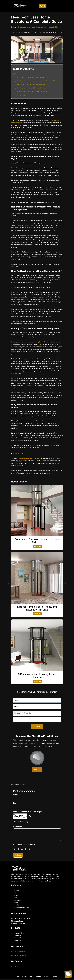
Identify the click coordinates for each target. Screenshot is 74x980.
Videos (17, 898)
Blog (16, 903)
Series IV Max (19, 933)
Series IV (18, 936)
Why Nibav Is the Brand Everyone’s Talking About (33, 91)
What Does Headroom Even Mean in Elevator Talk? (33, 77)
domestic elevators (27, 235)
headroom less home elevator (29, 458)
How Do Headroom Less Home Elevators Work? (32, 84)
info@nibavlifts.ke (20, 955)
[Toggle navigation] (59, 6)
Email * (16, 803)
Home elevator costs (22, 907)
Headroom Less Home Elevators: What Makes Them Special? (36, 81)
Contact (17, 905)
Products (18, 900)
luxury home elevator (42, 342)
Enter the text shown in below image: (27, 812)
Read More (37, 546)
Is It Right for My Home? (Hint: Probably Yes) (31, 88)
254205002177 (19, 966)
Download (37, 770)
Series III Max (19, 938)
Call (43, 6)
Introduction (19, 74)
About (17, 893)
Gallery (17, 895)
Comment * (18, 827)
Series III (18, 940)
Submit (37, 726)
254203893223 (19, 951)
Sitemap (54, 977)
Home (13, 27)
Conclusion (23, 95)
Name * (16, 794)
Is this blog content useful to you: (26, 845)
